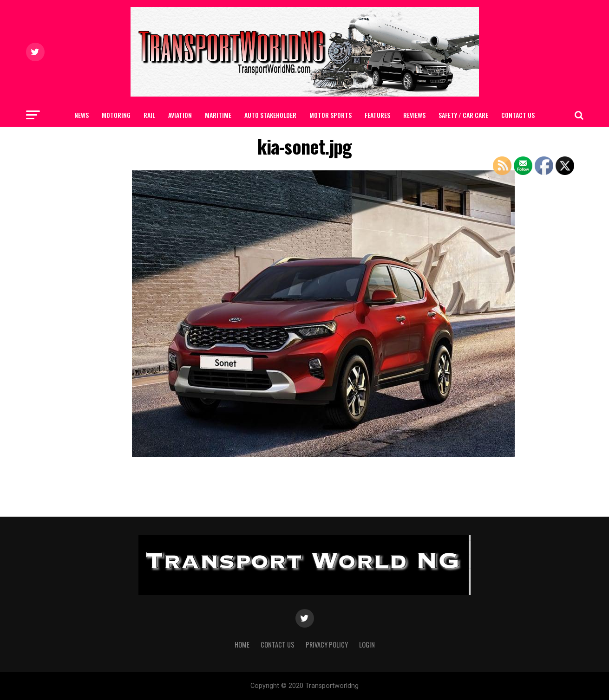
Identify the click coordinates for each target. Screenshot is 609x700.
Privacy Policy (327, 645)
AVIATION (180, 115)
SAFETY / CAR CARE (463, 115)
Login (367, 645)
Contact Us (518, 115)
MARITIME (218, 115)
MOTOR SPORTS (331, 115)
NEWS (82, 115)
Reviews (414, 115)
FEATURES (377, 115)
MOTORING (116, 115)
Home (242, 645)
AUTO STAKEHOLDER (270, 115)
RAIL (149, 115)
